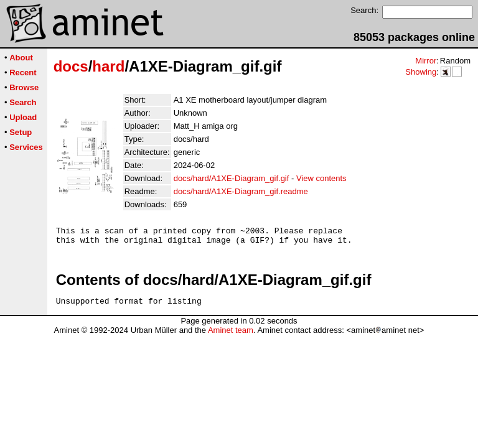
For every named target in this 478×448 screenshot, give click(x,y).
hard (108, 66)
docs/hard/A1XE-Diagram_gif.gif (232, 178)
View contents (321, 178)
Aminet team (231, 336)
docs (71, 66)
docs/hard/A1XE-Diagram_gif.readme (241, 191)
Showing (421, 72)
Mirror (426, 61)
